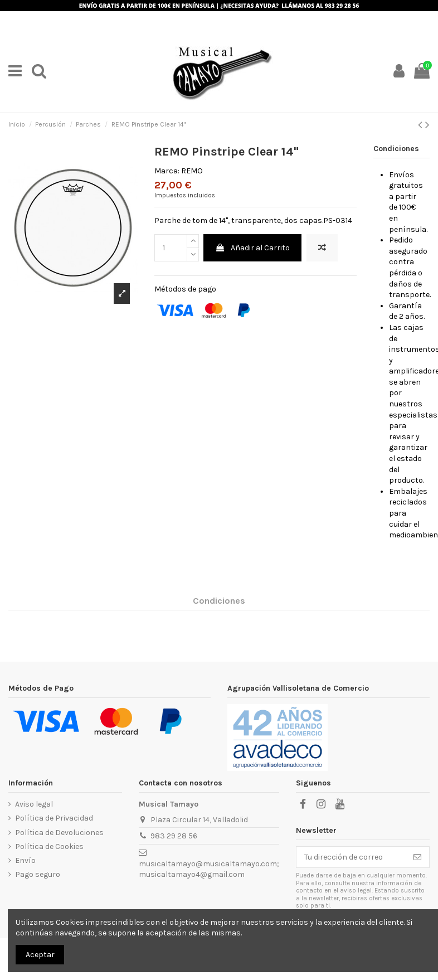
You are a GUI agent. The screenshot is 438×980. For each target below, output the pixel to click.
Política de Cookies (49, 846)
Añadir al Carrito (252, 248)
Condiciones (219, 601)
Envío (25, 860)
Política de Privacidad (54, 818)
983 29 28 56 (174, 836)
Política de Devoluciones (59, 833)
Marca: (167, 171)
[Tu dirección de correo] (351, 857)
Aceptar (40, 955)
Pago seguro (38, 874)
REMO (192, 171)
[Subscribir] (417, 857)
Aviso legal (34, 804)
